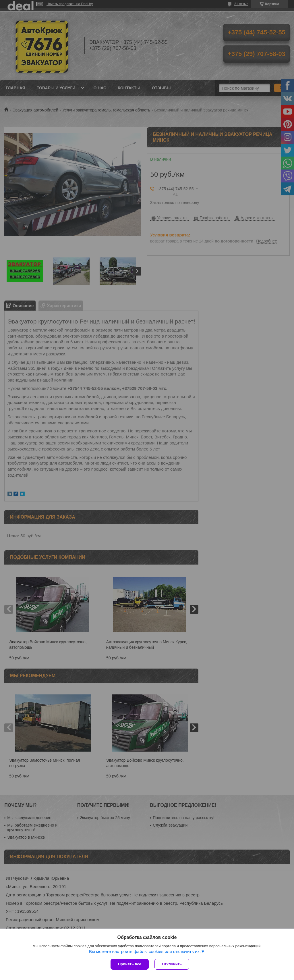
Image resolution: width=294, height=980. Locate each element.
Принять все (130, 964)
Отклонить (172, 964)
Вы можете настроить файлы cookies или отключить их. (145, 951)
